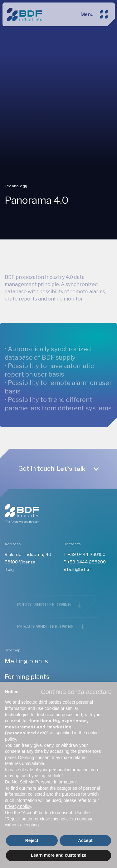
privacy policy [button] (18, 806)
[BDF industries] (26, 13)
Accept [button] (85, 840)
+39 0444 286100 (87, 554)
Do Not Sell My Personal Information (40, 782)
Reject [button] (32, 840)
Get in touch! (52, 469)
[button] (76, 692)
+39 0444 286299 (86, 562)
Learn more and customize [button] (58, 855)
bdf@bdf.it (79, 569)
